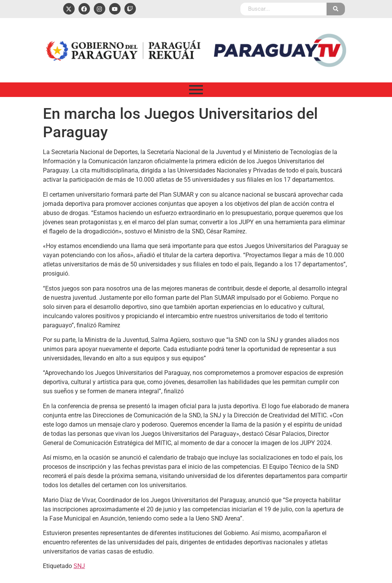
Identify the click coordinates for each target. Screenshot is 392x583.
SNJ (79, 566)
